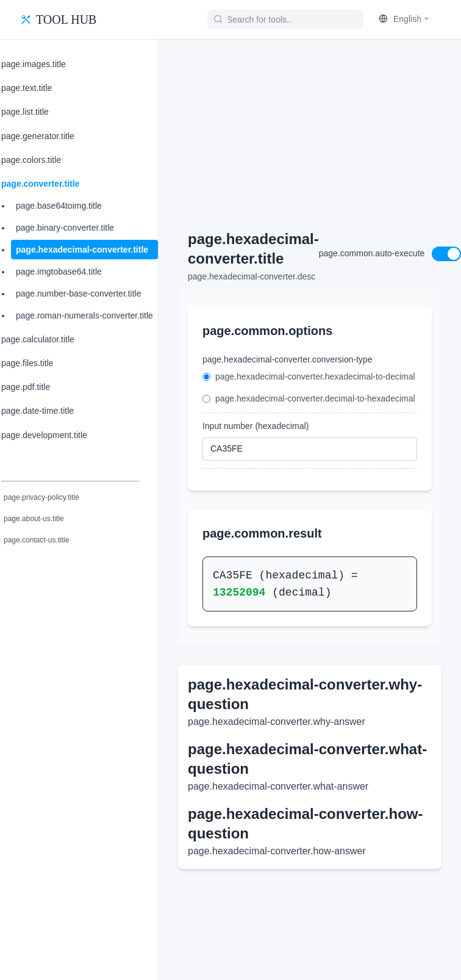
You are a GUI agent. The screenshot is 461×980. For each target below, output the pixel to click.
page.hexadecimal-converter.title (82, 250)
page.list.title (25, 112)
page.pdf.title (26, 387)
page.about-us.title (34, 519)
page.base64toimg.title (59, 206)
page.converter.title (40, 184)
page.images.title (34, 64)
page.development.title (44, 435)
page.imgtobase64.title (59, 272)
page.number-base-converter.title (78, 294)
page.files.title (27, 363)
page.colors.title (31, 160)
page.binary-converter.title (65, 228)
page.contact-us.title (36, 540)
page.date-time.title (38, 411)
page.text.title (27, 88)
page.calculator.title (38, 339)
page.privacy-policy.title (41, 497)
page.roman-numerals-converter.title (84, 315)
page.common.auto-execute (372, 253)
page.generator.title (38, 136)
